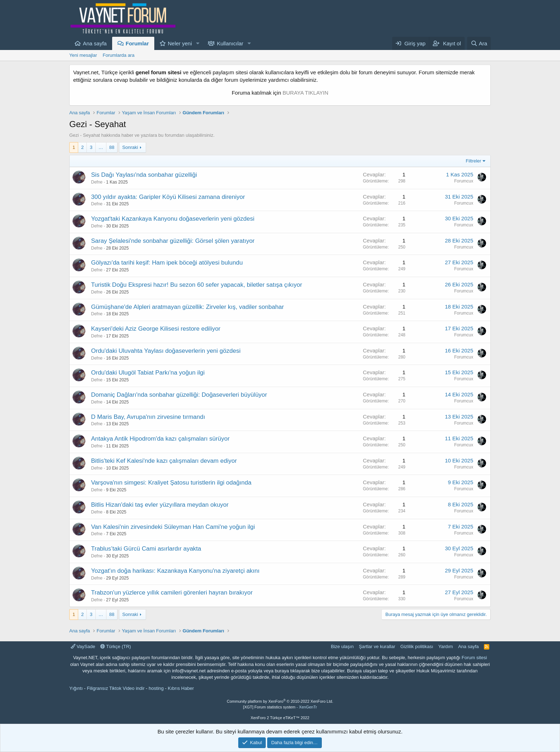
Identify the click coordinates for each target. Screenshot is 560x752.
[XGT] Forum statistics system (280, 707)
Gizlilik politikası (417, 646)
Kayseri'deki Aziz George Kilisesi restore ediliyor (156, 329)
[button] (197, 43)
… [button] (101, 147)
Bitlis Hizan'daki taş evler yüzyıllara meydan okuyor (160, 505)
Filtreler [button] (473, 161)
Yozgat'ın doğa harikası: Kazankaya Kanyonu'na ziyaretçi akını (175, 571)
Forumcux (464, 181)
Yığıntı (76, 688)
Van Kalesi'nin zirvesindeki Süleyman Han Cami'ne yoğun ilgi (173, 527)
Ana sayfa (95, 43)
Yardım (446, 646)
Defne (97, 182)
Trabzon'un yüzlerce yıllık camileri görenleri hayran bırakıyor (172, 593)
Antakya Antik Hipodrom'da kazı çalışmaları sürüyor (160, 439)
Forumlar (137, 43)
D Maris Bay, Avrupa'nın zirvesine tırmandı (148, 417)
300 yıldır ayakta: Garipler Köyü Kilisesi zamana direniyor (168, 197)
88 (112, 147)
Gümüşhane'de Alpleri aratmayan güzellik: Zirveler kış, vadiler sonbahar (187, 307)
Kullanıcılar (230, 43)
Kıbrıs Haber (181, 688)
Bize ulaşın (342, 646)
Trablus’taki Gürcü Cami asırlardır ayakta (146, 549)
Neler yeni (180, 43)
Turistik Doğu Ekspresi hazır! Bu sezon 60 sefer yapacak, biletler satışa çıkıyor (197, 285)
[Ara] (479, 43)
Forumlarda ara (119, 55)
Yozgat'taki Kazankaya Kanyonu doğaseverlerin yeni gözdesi (173, 219)
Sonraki (130, 147)
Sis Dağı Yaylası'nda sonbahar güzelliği (144, 175)
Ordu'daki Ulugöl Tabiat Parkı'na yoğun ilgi (148, 373)
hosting (156, 688)
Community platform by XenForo (280, 701)
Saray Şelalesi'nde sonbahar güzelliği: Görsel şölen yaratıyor (173, 241)
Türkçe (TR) (116, 646)
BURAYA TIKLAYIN (305, 93)
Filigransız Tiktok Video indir (116, 688)
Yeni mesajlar (83, 55)
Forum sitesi (474, 658)
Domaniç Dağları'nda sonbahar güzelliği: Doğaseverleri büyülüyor (179, 395)
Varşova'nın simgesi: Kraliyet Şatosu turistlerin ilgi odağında (171, 483)
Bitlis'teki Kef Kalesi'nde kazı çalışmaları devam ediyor (164, 461)
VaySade (83, 646)
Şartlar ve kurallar (377, 646)
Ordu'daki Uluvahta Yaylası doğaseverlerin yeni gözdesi (166, 351)
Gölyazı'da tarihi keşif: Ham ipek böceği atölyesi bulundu (167, 263)
